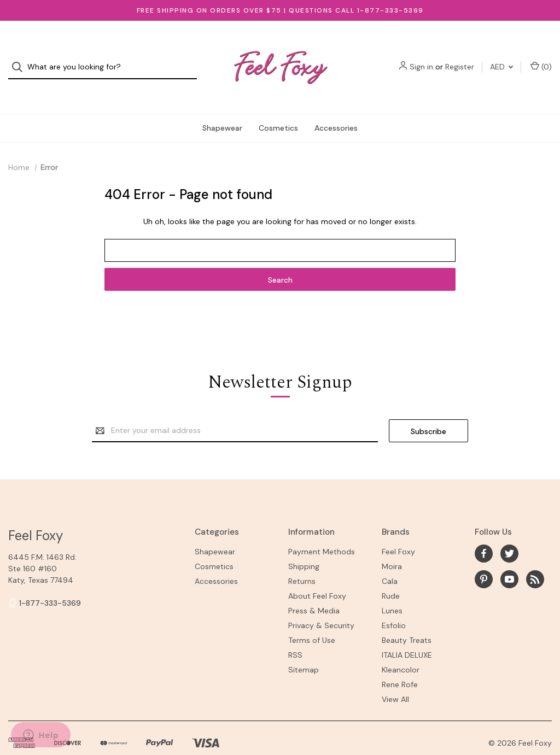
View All (395, 677)
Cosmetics (278, 106)
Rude (391, 574)
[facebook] (484, 532)
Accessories (336, 106)
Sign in (421, 56)
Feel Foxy (398, 530)
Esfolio (394, 604)
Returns (302, 559)
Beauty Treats (407, 618)
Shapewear (222, 106)
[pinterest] (484, 557)
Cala (390, 559)
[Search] (21, 57)
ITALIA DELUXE (407, 633)
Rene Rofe (400, 663)
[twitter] (509, 532)
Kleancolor (401, 648)
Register (460, 56)
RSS (295, 633)
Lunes (392, 589)
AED (501, 56)
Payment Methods (322, 530)
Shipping (304, 545)
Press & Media (314, 589)
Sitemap (304, 648)
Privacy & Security (321, 604)
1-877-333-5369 (50, 581)
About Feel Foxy (317, 574)
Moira (392, 545)
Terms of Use (312, 618)
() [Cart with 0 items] (541, 56)
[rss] (535, 557)
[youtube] (509, 557)
